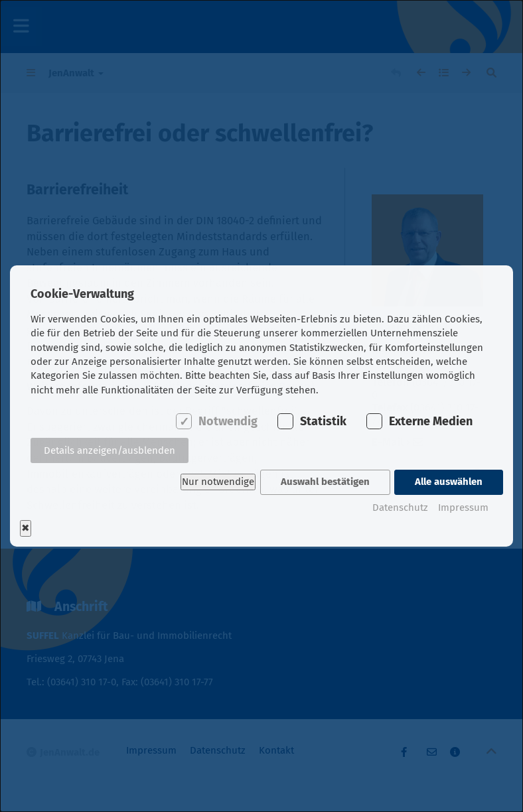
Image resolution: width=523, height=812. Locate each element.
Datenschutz (400, 506)
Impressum (463, 506)
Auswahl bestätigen (325, 482)
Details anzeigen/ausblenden (110, 451)
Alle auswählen (449, 482)
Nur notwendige (217, 482)
